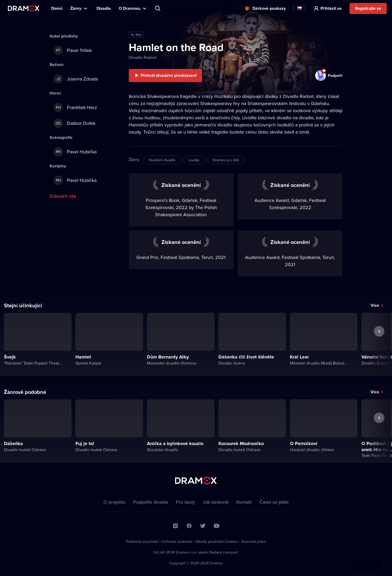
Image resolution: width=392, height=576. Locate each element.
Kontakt (244, 502)
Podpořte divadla (151, 502)
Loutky (194, 160)
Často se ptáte (274, 502)
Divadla (104, 8)
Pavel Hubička (75, 152)
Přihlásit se (331, 8)
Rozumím (367, 559)
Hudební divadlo (162, 160)
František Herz (75, 107)
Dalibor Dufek (75, 123)
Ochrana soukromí (177, 541)
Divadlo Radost (143, 57)
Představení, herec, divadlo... (158, 8)
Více (375, 305)
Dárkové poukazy (269, 8)
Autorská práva (254, 541)
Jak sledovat (216, 502)
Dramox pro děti (226, 160)
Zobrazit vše (63, 196)
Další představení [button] (379, 343)
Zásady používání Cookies (217, 541)
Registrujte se (368, 8)
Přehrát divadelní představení (169, 75)
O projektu (114, 502)
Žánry (76, 8)
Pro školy (185, 502)
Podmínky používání (142, 541)
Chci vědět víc (331, 559)
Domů (57, 8)
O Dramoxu (130, 8)
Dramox (24, 8)
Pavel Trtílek (73, 50)
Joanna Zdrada (76, 79)
